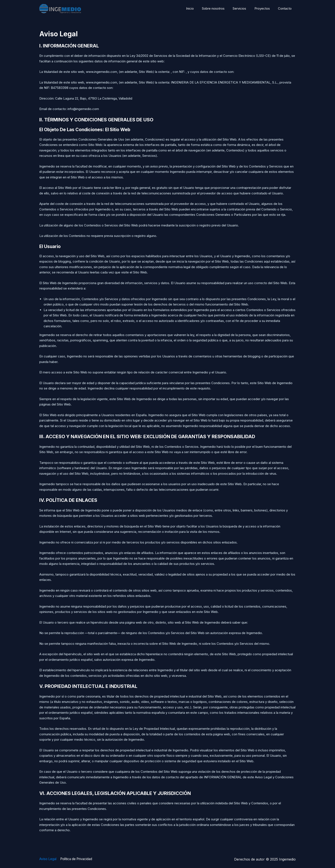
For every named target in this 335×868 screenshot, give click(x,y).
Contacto (286, 8)
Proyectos (265, 8)
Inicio (198, 8)
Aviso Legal (48, 859)
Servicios (244, 8)
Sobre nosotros (219, 8)
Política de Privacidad (78, 859)
